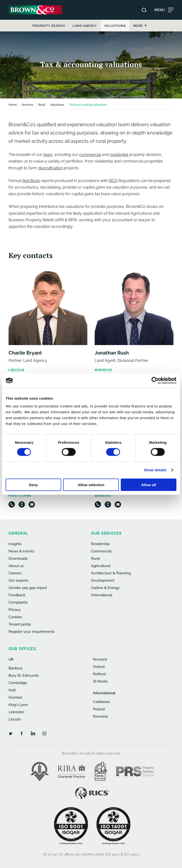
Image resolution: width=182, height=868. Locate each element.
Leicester (16, 712)
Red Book (31, 181)
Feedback (17, 595)
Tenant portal (20, 624)
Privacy (15, 610)
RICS (113, 181)
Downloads (18, 559)
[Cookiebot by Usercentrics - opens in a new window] (155, 381)
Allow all (148, 485)
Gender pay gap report (28, 588)
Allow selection (91, 485)
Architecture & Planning (111, 573)
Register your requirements (32, 632)
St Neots (100, 681)
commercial (90, 155)
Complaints (18, 602)
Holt (12, 690)
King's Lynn (18, 705)
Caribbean (101, 702)
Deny (34, 485)
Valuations (57, 105)
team (48, 155)
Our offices (22, 649)
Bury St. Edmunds (24, 675)
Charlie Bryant (25, 353)
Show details (155, 470)
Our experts (18, 580)
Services (27, 105)
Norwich (100, 659)
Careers (15, 573)
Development (103, 580)
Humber (15, 697)
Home (13, 105)
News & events (21, 551)
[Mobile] (22, 504)
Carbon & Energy (105, 588)
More (138, 26)
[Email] (32, 504)
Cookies (15, 617)
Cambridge (18, 683)
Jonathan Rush (112, 353)
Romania (100, 716)
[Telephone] (12, 504)
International (102, 595)
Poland (99, 709)
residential (119, 155)
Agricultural (101, 566)
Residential (100, 544)
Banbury (16, 668)
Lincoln (15, 719)
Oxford (99, 667)
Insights (15, 544)
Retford (99, 674)
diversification (50, 168)
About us (16, 566)
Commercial (101, 551)
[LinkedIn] (33, 733)
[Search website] (144, 10)
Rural (42, 105)
